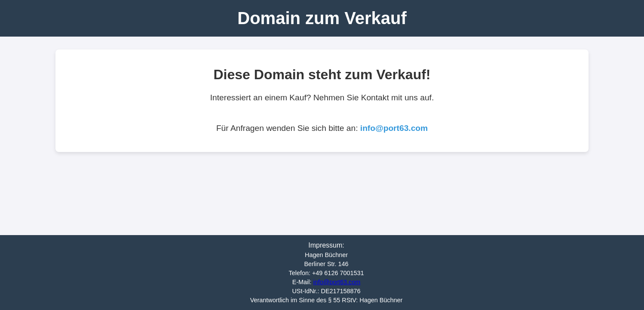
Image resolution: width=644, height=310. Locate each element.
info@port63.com (394, 128)
